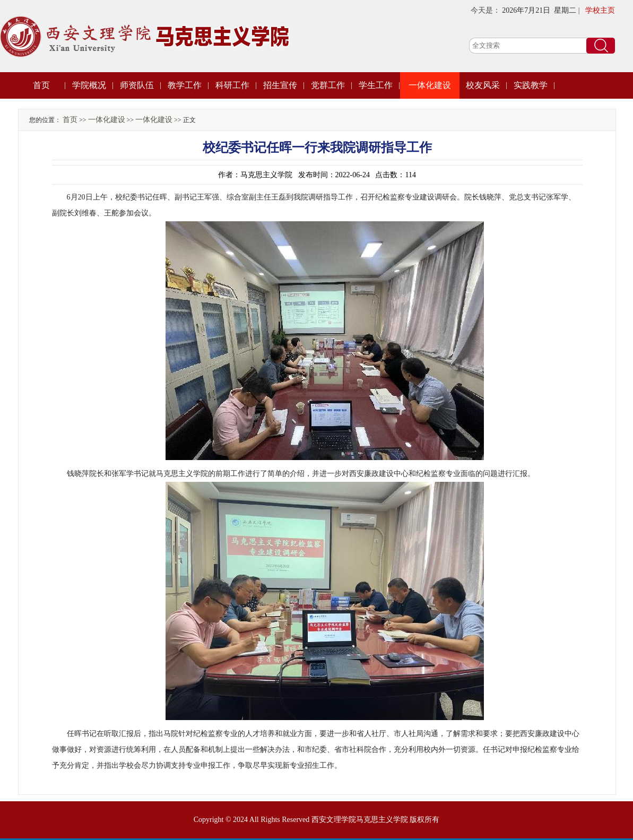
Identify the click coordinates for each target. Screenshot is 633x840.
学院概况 (89, 85)
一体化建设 (430, 85)
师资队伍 (137, 85)
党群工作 (328, 85)
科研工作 (232, 85)
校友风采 (483, 85)
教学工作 (185, 85)
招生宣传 (280, 85)
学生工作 (376, 85)
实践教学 (531, 85)
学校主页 (600, 10)
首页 (41, 85)
